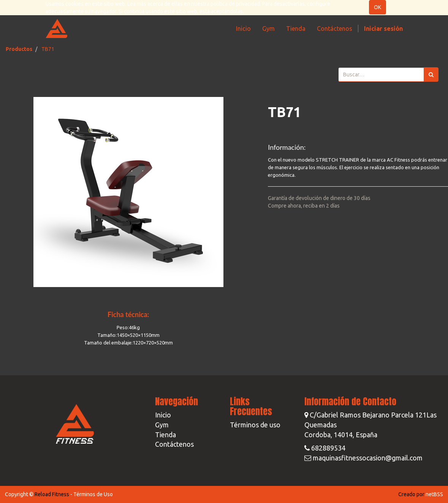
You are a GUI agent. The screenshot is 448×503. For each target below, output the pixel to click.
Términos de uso (255, 425)
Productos (19, 49)
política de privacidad (235, 4)
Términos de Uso (93, 494)
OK (378, 7)
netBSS (434, 494)
